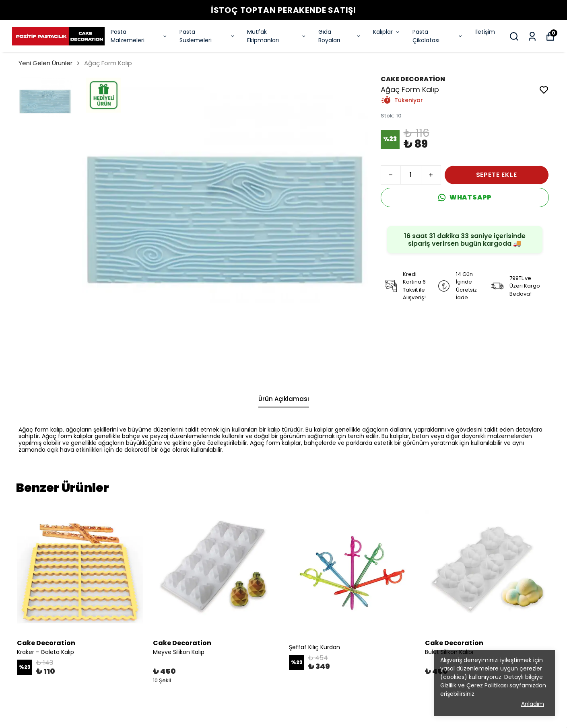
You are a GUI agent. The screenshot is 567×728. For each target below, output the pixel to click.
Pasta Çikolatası (438, 36)
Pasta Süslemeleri (207, 36)
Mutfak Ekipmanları (277, 36)
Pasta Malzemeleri (139, 36)
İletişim (485, 32)
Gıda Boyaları (340, 36)
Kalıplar (387, 32)
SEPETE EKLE (497, 175)
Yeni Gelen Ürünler (45, 63)
